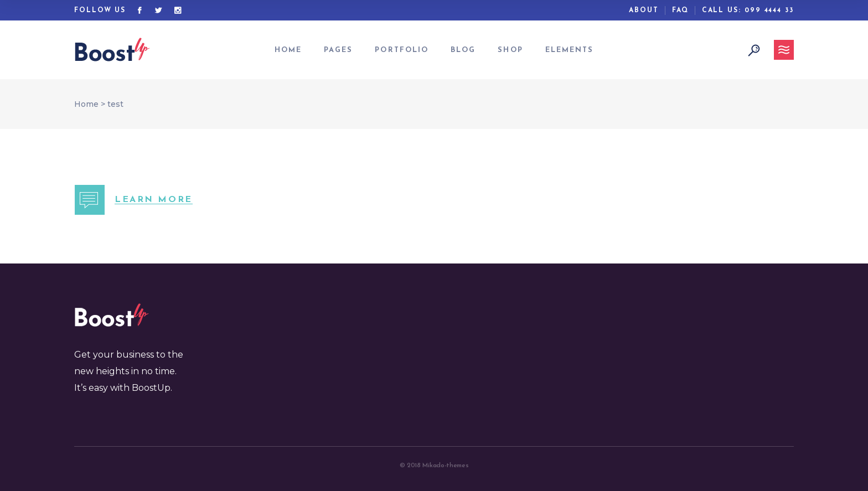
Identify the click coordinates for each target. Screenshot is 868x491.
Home (86, 104)
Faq (680, 11)
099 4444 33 (769, 11)
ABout (644, 11)
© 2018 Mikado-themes (434, 466)
